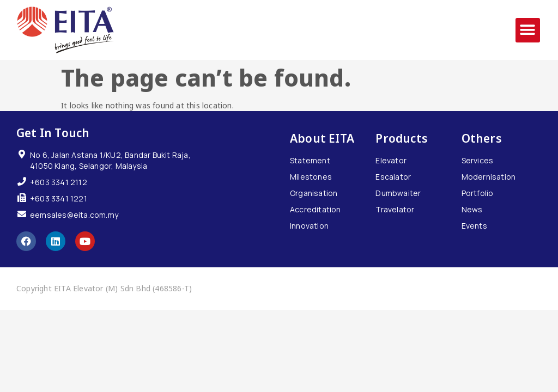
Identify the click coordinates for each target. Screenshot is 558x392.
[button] (528, 30)
